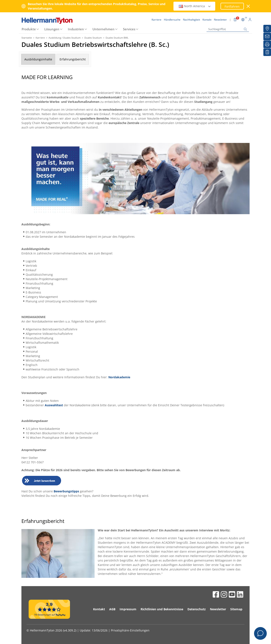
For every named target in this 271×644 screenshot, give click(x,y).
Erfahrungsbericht (73, 59)
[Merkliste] (267, 52)
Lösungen (52, 29)
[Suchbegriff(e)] (228, 29)
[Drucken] (267, 44)
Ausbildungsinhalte (38, 59)
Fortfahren (232, 6)
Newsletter (218, 609)
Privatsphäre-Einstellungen (130, 630)
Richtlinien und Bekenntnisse (162, 609)
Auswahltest (54, 405)
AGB (112, 609)
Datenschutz (197, 609)
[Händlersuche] (267, 29)
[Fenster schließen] (248, 6)
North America (195, 6)
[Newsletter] (267, 36)
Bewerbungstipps (66, 491)
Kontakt (99, 609)
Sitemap (236, 609)
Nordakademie (119, 377)
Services (129, 29)
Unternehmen (103, 29)
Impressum (128, 609)
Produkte (29, 29)
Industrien (76, 29)
